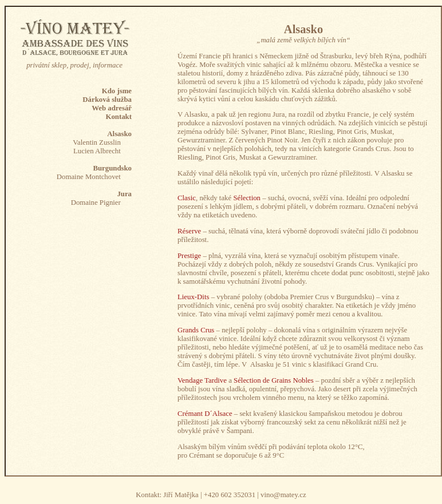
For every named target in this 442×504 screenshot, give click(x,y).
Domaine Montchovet (89, 177)
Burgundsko (112, 168)
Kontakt (119, 117)
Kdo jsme (117, 91)
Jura (124, 194)
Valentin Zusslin (97, 142)
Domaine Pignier (96, 203)
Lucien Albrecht (97, 151)
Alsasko (119, 134)
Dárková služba (107, 100)
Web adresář (112, 108)
